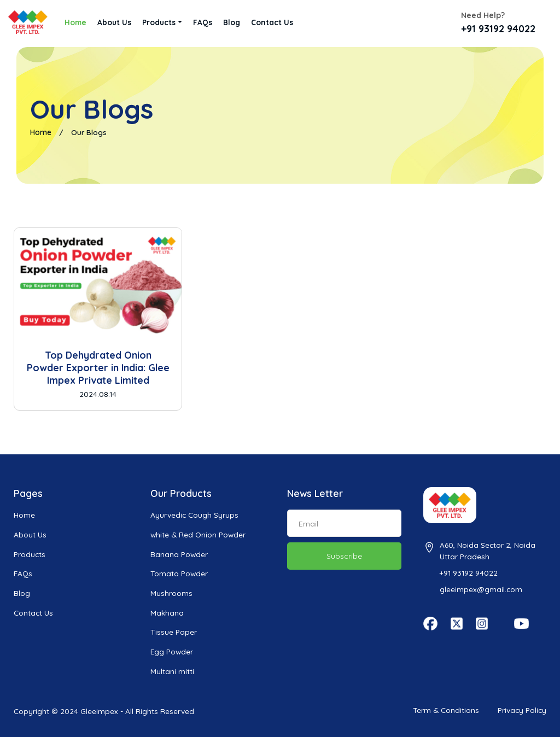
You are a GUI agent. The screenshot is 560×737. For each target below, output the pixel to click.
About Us (114, 22)
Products (30, 553)
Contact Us (271, 22)
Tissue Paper (174, 630)
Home (75, 22)
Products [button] (158, 22)
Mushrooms (171, 592)
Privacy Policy (522, 708)
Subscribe (344, 555)
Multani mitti (172, 669)
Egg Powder (172, 650)
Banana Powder (179, 553)
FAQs (202, 22)
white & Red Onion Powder (198, 533)
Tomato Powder (179, 572)
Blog (231, 22)
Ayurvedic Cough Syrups (194, 514)
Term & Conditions (446, 708)
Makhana (167, 611)
